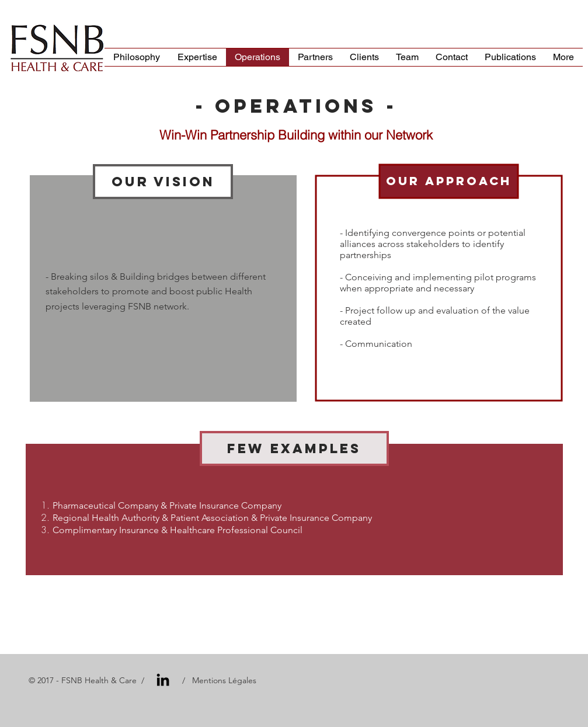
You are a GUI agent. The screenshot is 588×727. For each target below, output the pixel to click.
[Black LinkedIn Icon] (163, 680)
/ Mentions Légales (218, 680)
